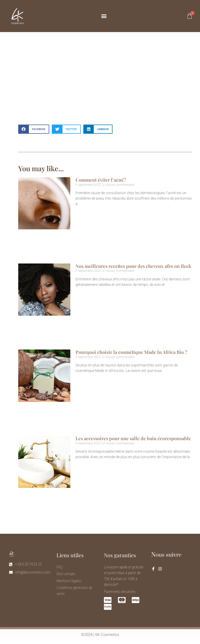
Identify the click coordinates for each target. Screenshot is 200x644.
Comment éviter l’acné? (101, 180)
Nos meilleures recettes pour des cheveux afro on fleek (133, 266)
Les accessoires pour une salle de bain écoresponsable (133, 438)
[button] (104, 16)
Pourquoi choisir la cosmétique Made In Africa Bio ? (131, 352)
